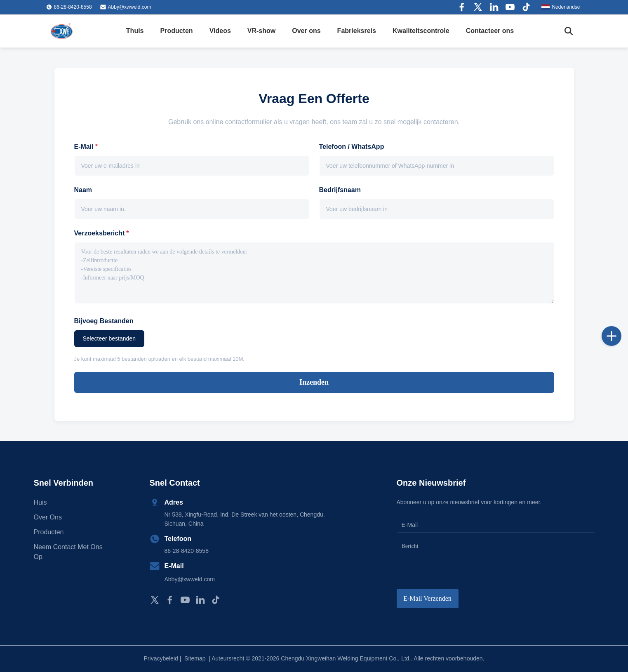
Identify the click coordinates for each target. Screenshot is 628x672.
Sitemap (195, 658)
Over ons (306, 31)
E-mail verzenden (427, 598)
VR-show (261, 31)
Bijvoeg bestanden (104, 321)
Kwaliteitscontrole (421, 31)
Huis (40, 502)
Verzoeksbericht (102, 233)
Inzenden (314, 382)
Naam (83, 190)
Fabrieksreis (357, 31)
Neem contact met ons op (68, 552)
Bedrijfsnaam (340, 190)
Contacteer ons (490, 31)
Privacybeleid (161, 658)
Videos (220, 31)
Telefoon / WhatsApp (352, 147)
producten (49, 532)
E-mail (86, 147)
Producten (177, 31)
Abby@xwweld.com (130, 7)
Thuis (135, 31)
